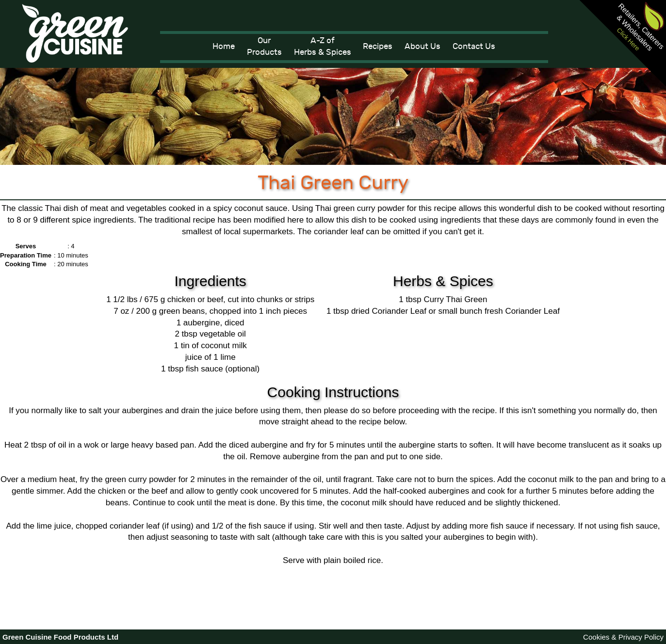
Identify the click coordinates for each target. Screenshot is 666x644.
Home (224, 47)
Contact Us (474, 47)
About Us (422, 47)
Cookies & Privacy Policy (623, 637)
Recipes (378, 47)
